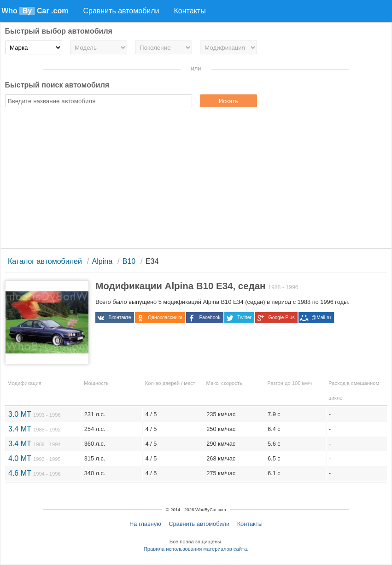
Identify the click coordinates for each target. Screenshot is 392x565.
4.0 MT (35, 458)
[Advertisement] (196, 179)
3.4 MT (35, 429)
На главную (145, 524)
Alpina (102, 261)
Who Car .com (35, 11)
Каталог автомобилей (45, 261)
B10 (129, 261)
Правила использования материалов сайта (195, 549)
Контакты (250, 524)
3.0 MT (35, 414)
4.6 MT (35, 473)
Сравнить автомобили (199, 524)
